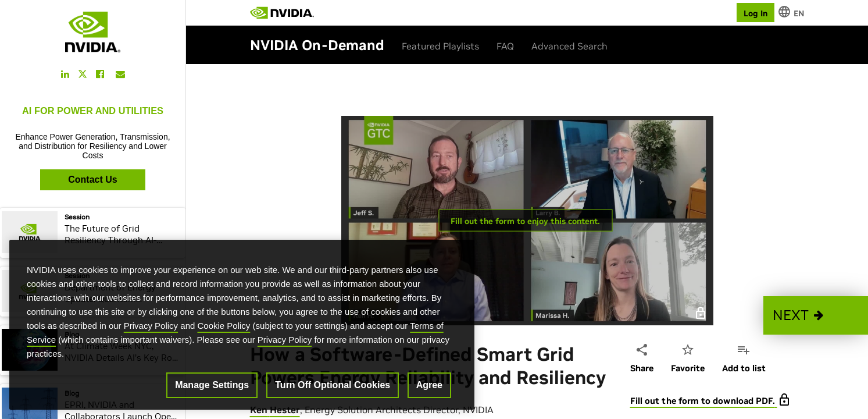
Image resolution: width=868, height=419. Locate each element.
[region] (242, 325)
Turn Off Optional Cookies (333, 385)
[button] (816, 315)
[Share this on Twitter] (83, 74)
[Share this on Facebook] (100, 74)
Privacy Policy (151, 326)
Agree (429, 385)
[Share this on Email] (120, 74)
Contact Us (92, 180)
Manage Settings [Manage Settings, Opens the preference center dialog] (212, 385)
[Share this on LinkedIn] (65, 74)
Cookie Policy (224, 326)
